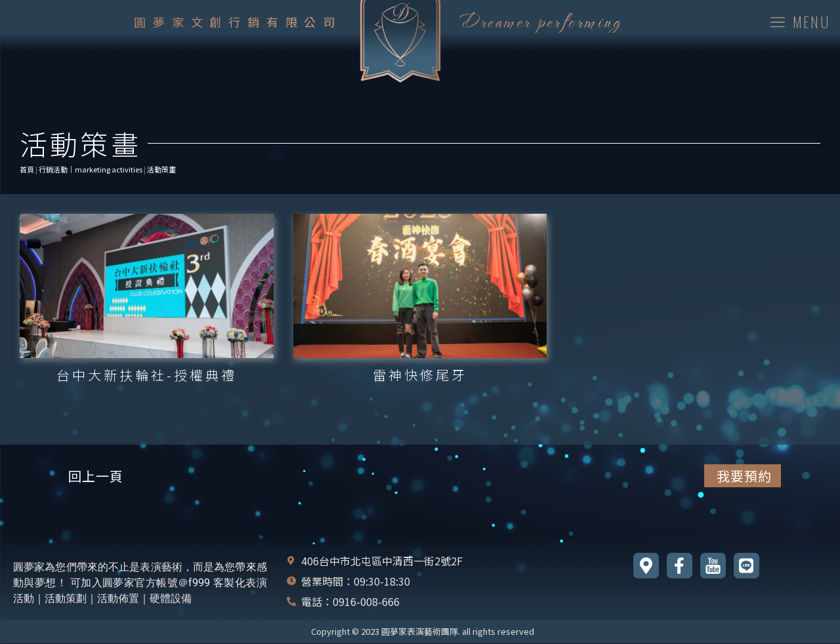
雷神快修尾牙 (420, 375)
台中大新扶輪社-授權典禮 (147, 375)
